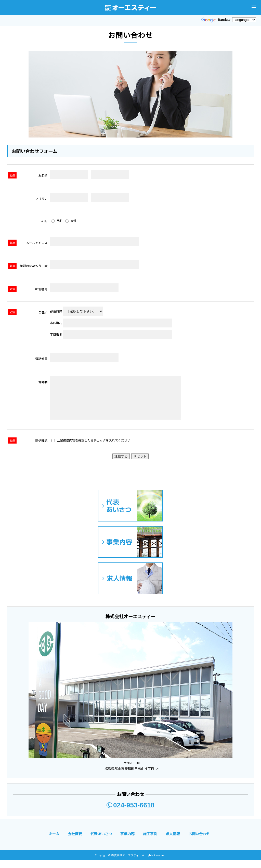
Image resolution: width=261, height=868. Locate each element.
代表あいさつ (101, 841)
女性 (71, 221)
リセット (140, 464)
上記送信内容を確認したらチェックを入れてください (91, 448)
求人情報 (173, 841)
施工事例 (150, 841)
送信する (121, 464)
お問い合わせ (199, 841)
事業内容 (127, 841)
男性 (57, 221)
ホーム (54, 841)
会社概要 (75, 841)
